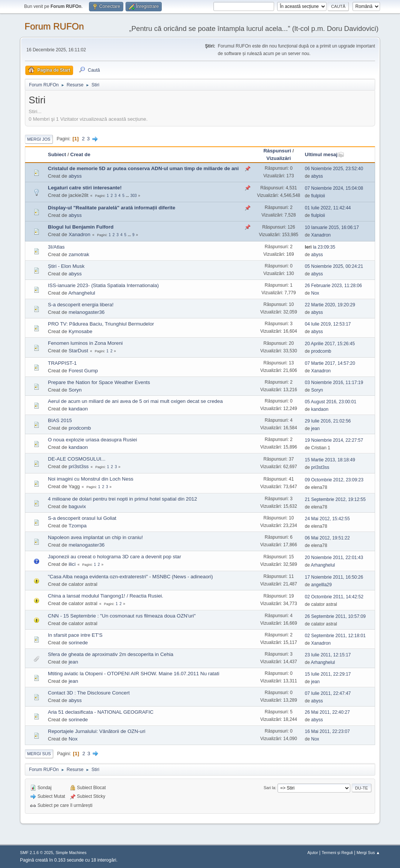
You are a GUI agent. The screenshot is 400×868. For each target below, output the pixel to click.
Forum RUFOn (54, 26)
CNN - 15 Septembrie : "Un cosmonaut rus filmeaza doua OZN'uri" (122, 616)
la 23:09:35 (320, 247)
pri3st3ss (79, 466)
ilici (72, 564)
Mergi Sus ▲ (368, 853)
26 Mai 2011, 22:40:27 (327, 712)
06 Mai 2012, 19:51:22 (327, 538)
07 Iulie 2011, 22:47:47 (328, 693)
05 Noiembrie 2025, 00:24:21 (334, 266)
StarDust (78, 351)
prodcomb (321, 351)
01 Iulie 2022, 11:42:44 (328, 208)
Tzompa (78, 526)
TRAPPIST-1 (62, 363)
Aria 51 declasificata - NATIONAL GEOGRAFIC (101, 712)
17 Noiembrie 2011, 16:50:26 (334, 577)
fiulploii (318, 196)
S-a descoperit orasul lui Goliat (82, 518)
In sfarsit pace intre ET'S (75, 635)
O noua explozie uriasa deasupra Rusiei (92, 440)
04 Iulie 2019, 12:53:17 (328, 324)
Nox (315, 293)
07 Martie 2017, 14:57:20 (330, 363)
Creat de (80, 154)
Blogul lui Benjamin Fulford (81, 227)
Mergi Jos (39, 139)
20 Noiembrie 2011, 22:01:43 (334, 558)
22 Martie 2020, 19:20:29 (330, 305)
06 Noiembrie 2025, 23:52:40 (334, 169)
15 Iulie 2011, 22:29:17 (328, 674)
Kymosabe (80, 331)
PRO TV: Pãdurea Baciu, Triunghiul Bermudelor (101, 324)
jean (315, 429)
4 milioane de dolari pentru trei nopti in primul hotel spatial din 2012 (123, 499)
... (128, 196)
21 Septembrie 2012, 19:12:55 (335, 499)
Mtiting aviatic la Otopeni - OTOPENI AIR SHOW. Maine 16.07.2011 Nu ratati (134, 674)
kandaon (78, 409)
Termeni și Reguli (337, 853)
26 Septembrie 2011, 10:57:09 (335, 616)
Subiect (57, 154)
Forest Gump (83, 371)
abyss (75, 176)
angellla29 (321, 585)
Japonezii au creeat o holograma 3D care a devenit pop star (114, 557)
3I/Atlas (56, 247)
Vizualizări (279, 158)
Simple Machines (71, 853)
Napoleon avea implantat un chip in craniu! (95, 537)
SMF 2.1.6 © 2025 (37, 853)
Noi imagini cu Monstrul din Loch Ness (91, 479)
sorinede (78, 643)
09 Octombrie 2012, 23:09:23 (334, 480)
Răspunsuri (277, 151)
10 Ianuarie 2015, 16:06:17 (332, 227)
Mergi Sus (39, 754)
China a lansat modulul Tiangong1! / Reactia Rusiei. (106, 596)
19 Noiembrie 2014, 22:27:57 (334, 440)
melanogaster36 (87, 312)
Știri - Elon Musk (66, 266)
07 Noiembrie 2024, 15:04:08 (334, 188)
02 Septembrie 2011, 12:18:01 (335, 636)
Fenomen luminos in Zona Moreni (85, 343)
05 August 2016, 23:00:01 (331, 402)
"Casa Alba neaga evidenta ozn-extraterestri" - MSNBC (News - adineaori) (130, 577)
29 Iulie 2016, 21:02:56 (328, 421)
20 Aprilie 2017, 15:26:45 (330, 344)
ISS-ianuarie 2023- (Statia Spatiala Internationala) (103, 285)
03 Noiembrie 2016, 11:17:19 (334, 383)
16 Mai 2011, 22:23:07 (327, 731)
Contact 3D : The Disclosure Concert (89, 693)
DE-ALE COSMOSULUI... (77, 459)
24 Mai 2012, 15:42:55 (327, 519)
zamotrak (79, 254)
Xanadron (80, 234)
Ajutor (313, 853)
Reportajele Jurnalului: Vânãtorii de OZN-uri (97, 731)
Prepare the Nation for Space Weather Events (99, 382)
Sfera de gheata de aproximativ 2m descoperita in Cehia (111, 654)
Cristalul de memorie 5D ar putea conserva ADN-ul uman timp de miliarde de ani (143, 168)
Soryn (75, 390)
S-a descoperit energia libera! (81, 305)
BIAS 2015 (60, 420)
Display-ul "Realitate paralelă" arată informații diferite (112, 208)
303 (134, 196)
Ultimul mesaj (325, 154)
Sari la (269, 788)
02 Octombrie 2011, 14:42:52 (334, 597)
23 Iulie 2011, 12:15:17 (328, 655)
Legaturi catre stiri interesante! (85, 188)
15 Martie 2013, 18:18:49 (330, 460)
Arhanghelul (82, 293)
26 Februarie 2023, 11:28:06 (333, 286)
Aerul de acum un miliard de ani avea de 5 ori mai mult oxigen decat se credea (135, 401)
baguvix (77, 506)
